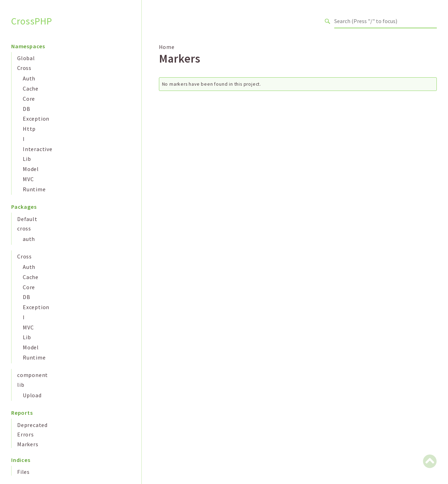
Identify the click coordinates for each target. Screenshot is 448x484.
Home (167, 47)
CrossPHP (31, 21)
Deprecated (32, 425)
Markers (28, 444)
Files (23, 472)
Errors (26, 434)
